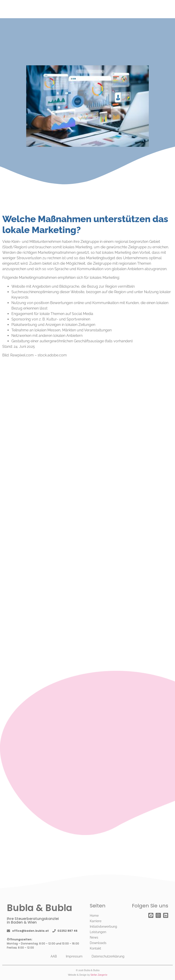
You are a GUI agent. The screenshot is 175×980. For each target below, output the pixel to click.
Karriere (96, 921)
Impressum (74, 956)
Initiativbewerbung (103, 927)
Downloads (98, 943)
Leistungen (98, 932)
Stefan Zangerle (99, 975)
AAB (54, 956)
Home (94, 916)
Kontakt (95, 948)
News (94, 937)
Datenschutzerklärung (108, 956)
